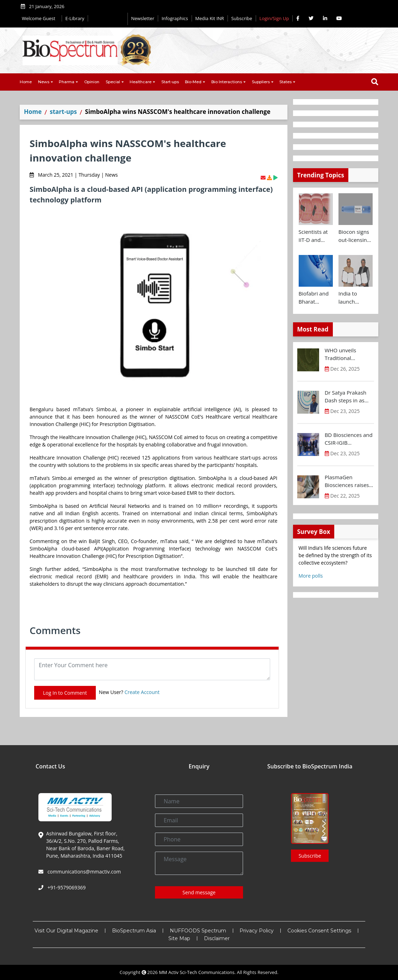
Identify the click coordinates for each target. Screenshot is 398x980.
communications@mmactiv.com (83, 872)
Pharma (67, 82)
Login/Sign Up (274, 18)
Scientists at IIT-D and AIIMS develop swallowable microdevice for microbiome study (314, 236)
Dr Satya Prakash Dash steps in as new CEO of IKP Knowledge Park (346, 397)
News (44, 82)
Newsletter (143, 18)
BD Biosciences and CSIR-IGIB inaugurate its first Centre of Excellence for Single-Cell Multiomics (349, 439)
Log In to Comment (65, 693)
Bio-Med (193, 82)
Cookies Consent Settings (319, 931)
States (285, 82)
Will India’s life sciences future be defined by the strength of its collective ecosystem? (335, 555)
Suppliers (261, 82)
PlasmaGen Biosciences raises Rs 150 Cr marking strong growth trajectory (347, 481)
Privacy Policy (257, 931)
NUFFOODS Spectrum (198, 931)
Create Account (142, 692)
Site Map (179, 938)
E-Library (75, 18)
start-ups (63, 112)
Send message (199, 892)
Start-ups (170, 82)
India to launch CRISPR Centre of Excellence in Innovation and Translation (354, 298)
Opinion (92, 82)
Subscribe (241, 18)
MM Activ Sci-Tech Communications (197, 972)
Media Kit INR (210, 18)
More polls (311, 576)
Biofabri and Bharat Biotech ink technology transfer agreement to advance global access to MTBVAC (315, 298)
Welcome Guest (40, 18)
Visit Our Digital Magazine (66, 931)
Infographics (175, 18)
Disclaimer (217, 938)
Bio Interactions (227, 82)
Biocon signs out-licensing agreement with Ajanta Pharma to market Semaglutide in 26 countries (354, 236)
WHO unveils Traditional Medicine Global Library (344, 354)
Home (26, 82)
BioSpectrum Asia (134, 931)
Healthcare (141, 82)
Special (113, 82)
